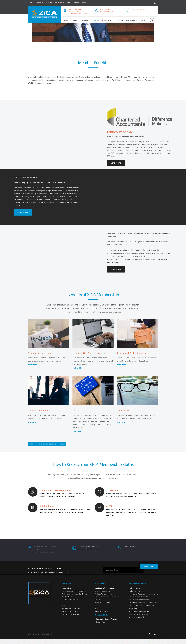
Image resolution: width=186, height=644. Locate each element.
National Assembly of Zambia (139, 617)
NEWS (84, 3)
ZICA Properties (132, 20)
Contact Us (59, 3)
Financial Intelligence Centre (139, 605)
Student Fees (101, 627)
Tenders (49, 3)
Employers (85, 20)
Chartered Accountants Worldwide (141, 611)
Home (66, 20)
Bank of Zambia (134, 593)
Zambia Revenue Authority (138, 602)
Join (68, 3)
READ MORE (116, 163)
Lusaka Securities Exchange (138, 619)
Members (96, 20)
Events (143, 20)
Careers (76, 3)
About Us (39, 3)
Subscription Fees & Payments (107, 624)
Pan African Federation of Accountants (143, 608)
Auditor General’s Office (137, 622)
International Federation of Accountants (143, 599)
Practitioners (107, 20)
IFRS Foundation (135, 614)
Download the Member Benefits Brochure (47, 444)
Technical (119, 20)
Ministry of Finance (135, 596)
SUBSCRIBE (149, 570)
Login (31, 3)
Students (75, 20)
